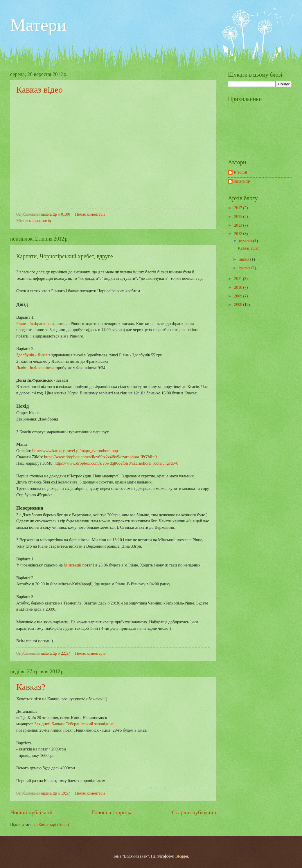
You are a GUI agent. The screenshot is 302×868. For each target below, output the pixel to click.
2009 (239, 296)
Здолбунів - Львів (32, 355)
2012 (239, 234)
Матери (38, 25)
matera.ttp (242, 181)
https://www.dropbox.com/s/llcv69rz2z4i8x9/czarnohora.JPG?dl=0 (100, 457)
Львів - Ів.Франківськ (35, 368)
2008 (239, 305)
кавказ (34, 221)
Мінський (73, 565)
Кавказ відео (39, 90)
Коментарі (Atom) (54, 825)
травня (245, 268)
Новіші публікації (31, 812)
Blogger (182, 856)
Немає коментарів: (91, 214)
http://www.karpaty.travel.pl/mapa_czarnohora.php (75, 451)
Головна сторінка (112, 812)
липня (245, 259)
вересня (246, 241)
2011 (239, 279)
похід (46, 221)
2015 (239, 217)
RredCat (240, 172)
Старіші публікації (194, 812)
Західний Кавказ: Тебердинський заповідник (74, 724)
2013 (239, 225)
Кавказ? (31, 687)
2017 (239, 208)
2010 (239, 287)
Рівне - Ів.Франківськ (35, 324)
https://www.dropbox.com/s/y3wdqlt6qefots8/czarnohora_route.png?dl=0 (116, 463)
